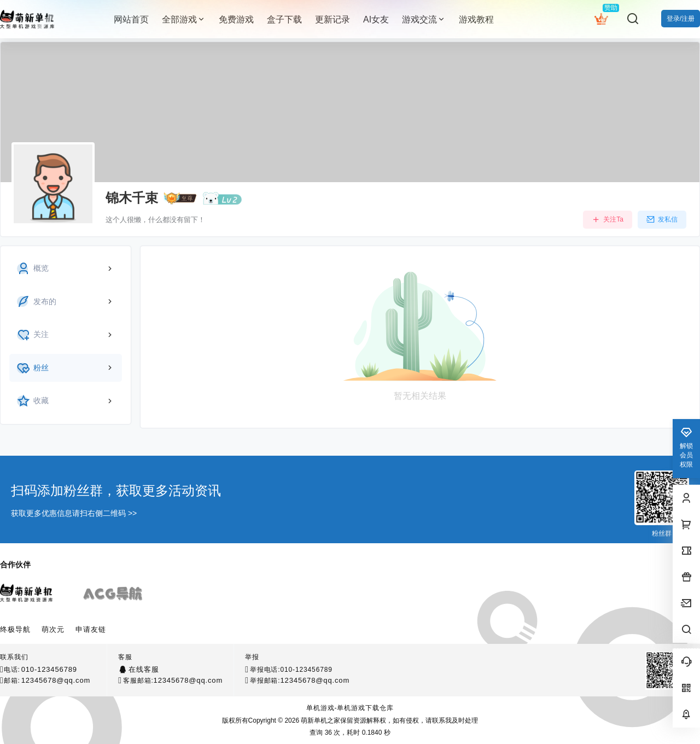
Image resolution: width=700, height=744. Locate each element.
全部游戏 (184, 19)
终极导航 (15, 629)
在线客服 (144, 669)
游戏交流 (424, 19)
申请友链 (91, 629)
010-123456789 (49, 669)
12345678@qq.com (56, 680)
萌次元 (53, 629)
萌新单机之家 (320, 720)
